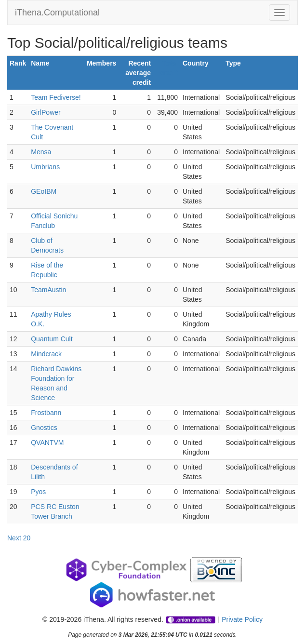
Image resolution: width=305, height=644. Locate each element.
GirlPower (46, 112)
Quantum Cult (52, 339)
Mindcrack (46, 354)
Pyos (38, 492)
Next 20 (19, 538)
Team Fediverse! (56, 97)
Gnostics (44, 428)
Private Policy (242, 619)
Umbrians (45, 167)
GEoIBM (44, 191)
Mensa (41, 152)
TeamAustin (48, 290)
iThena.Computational (57, 13)
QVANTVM (47, 443)
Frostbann (46, 413)
